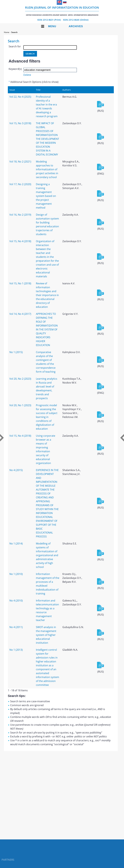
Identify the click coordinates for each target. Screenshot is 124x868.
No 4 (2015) (16, 470)
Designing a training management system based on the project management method (46, 196)
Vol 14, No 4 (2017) (20, 314)
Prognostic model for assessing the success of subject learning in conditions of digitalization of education (47, 417)
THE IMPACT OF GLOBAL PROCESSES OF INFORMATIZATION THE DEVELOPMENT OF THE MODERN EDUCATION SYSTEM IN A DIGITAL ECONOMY (47, 139)
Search (14, 32)
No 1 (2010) (16, 574)
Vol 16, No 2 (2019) (20, 215)
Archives (76, 26)
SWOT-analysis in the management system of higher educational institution (46, 635)
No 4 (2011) (16, 627)
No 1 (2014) (16, 544)
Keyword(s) (15, 69)
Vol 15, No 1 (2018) (20, 283)
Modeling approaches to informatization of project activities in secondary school (47, 169)
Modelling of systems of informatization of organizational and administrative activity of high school (47, 555)
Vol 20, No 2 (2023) (20, 379)
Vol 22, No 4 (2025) (20, 97)
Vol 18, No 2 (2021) (20, 162)
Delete (27, 75)
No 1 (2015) (16, 352)
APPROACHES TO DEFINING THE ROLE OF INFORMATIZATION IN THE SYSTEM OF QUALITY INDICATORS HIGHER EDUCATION (47, 329)
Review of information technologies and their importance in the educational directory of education (47, 295)
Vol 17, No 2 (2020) (20, 184)
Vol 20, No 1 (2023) (20, 405)
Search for (15, 46)
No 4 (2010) (16, 601)
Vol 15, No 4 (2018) (20, 241)
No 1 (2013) (16, 650)
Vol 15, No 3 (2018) (20, 123)
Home (7, 32)
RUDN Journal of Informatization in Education (62, 11)
